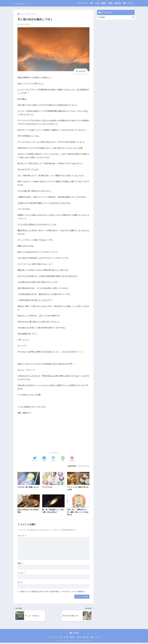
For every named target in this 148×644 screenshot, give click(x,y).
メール (21, 573)
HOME (74, 634)
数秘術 (104, 3)
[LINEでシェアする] (63, 459)
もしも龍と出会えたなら (28, 3)
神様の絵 (118, 3)
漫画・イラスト (128, 3)
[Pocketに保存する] (72, 459)
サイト (20, 583)
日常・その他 (95, 3)
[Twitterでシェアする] (35, 459)
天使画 (110, 3)
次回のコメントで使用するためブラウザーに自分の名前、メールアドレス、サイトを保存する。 (53, 592)
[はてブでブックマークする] (53, 459)
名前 (20, 564)
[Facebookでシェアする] (44, 459)
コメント (22, 536)
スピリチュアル (82, 3)
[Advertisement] (53, 432)
